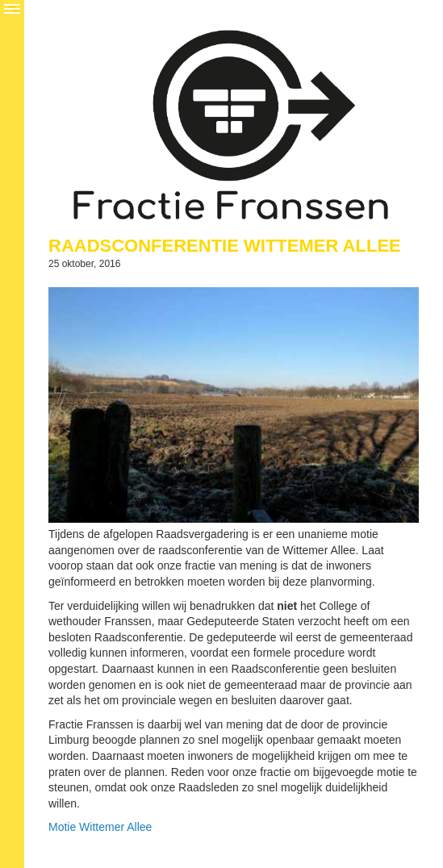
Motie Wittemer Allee (100, 827)
